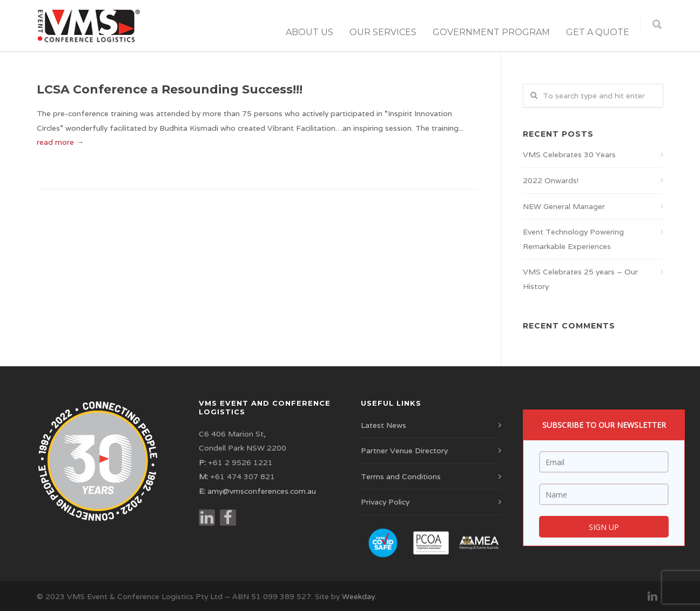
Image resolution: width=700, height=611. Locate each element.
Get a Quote (598, 32)
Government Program (491, 32)
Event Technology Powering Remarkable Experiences (573, 239)
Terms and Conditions (401, 476)
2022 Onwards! (551, 180)
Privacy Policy (385, 502)
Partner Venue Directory (404, 451)
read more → (60, 142)
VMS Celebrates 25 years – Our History (580, 279)
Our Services (383, 32)
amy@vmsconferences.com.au (262, 491)
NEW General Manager (564, 206)
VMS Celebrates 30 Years (569, 155)
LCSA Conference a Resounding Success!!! (170, 89)
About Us (309, 32)
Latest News (383, 425)
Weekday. (359, 596)
